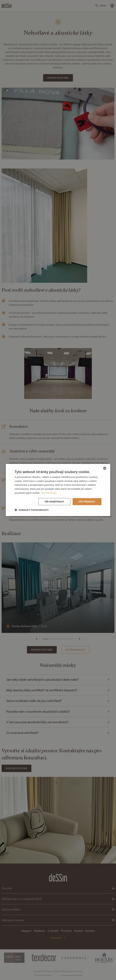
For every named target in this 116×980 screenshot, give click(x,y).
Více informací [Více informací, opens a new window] (49, 493)
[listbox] (105, 468)
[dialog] (58, 490)
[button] (32, 510)
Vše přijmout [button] (87, 502)
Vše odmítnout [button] (54, 502)
